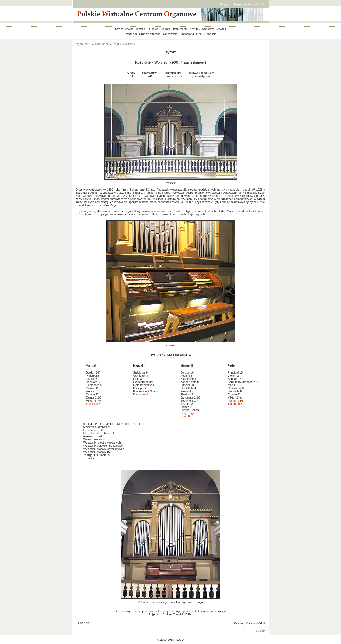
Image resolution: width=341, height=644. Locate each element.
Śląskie (117, 44)
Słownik (221, 29)
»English (225, 4)
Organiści (131, 34)
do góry (261, 630)
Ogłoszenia (170, 34)
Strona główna (124, 29)
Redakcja (210, 34)
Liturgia (165, 29)
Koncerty (208, 29)
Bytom (129, 44)
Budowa (153, 29)
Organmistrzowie (150, 34)
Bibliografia (187, 34)
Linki (199, 34)
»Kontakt (260, 4)
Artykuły (195, 29)
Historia (141, 29)
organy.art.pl (83, 44)
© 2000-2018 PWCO (170, 640)
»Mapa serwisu (242, 4)
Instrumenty (180, 29)
